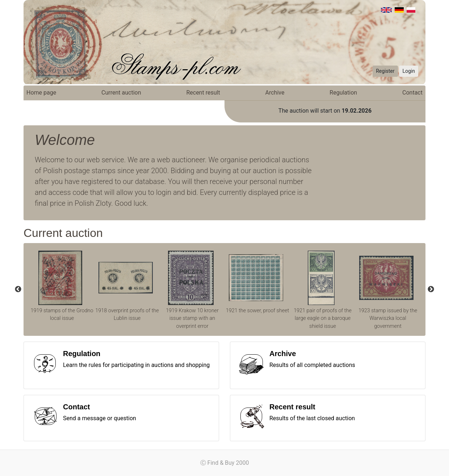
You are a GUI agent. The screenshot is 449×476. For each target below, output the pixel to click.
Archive (275, 93)
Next (431, 289)
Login (409, 71)
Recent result (203, 93)
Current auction (121, 93)
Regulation (343, 93)
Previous (18, 289)
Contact (412, 93)
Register (385, 71)
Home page (41, 93)
